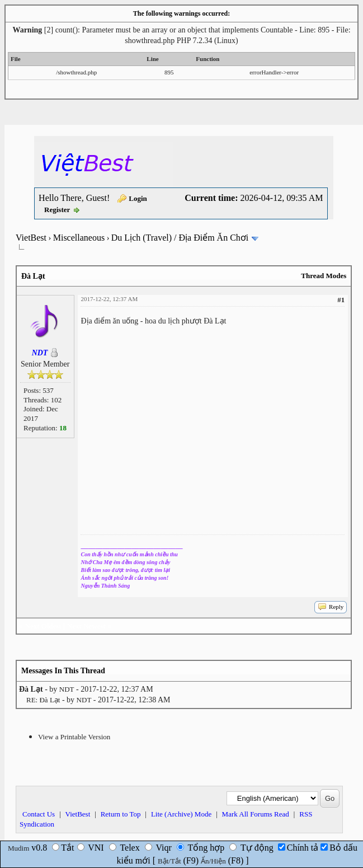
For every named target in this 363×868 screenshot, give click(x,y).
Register (57, 210)
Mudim (18, 848)
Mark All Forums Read (256, 814)
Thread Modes (324, 276)
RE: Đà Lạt (43, 700)
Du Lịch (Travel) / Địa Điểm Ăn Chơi (180, 238)
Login (138, 198)
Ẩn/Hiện (213, 861)
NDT (67, 689)
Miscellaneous (79, 238)
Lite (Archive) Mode (181, 814)
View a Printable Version (74, 737)
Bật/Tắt (169, 861)
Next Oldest (43, 626)
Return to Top (121, 814)
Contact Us (39, 814)
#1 (341, 300)
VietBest (31, 238)
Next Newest (86, 626)
